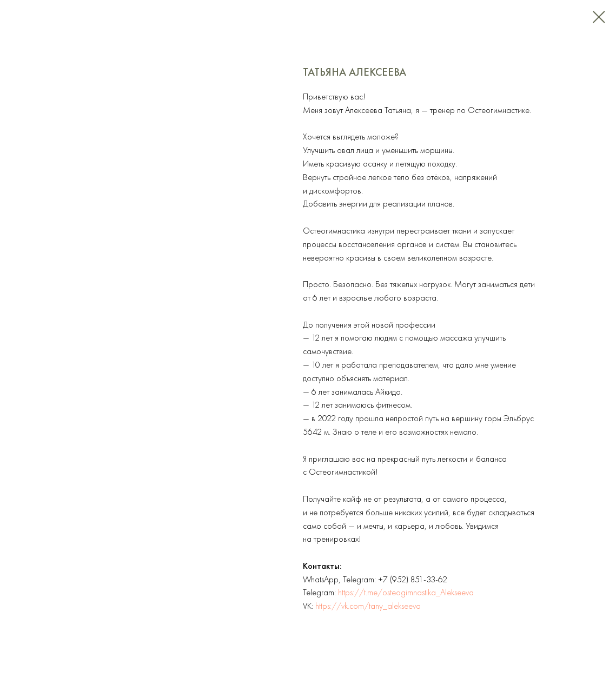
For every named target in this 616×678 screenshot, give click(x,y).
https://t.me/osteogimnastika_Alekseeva (406, 592)
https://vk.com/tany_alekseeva (368, 606)
